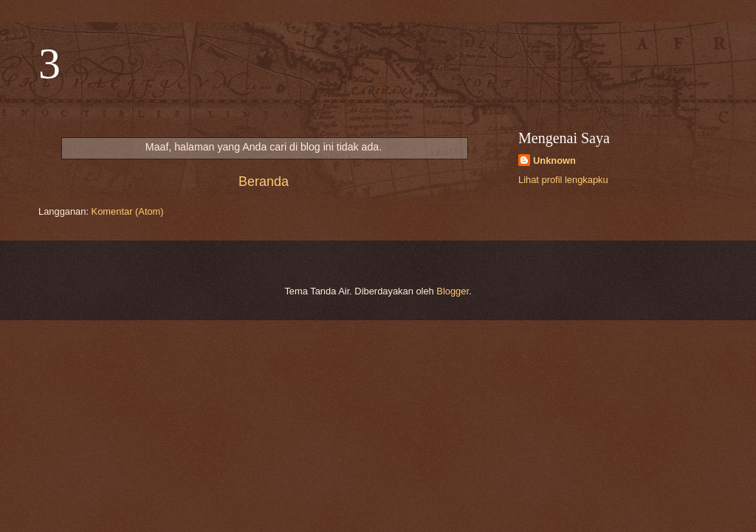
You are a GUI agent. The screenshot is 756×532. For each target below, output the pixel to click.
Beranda (264, 182)
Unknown (554, 160)
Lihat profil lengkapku (563, 180)
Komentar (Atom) (128, 211)
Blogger (453, 291)
